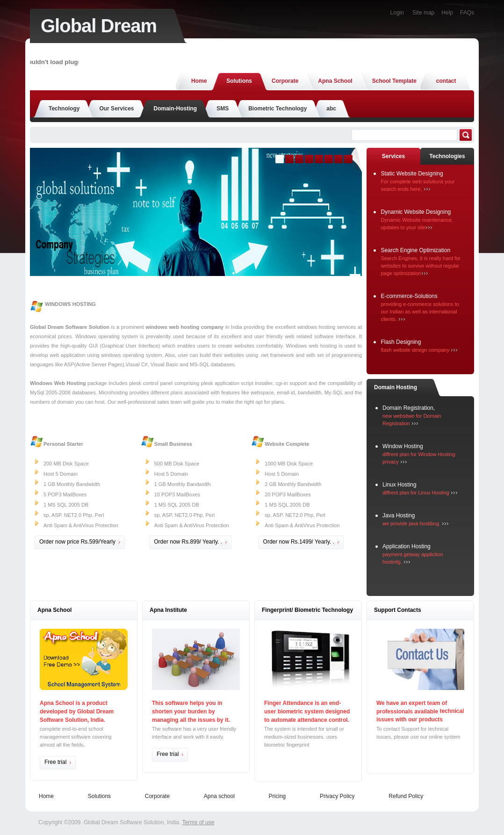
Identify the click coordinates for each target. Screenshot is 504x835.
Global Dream (99, 26)
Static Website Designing (412, 174)
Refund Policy (406, 796)
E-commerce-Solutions (409, 296)
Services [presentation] (393, 156)
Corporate (157, 796)
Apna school (219, 796)
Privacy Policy (337, 796)
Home (46, 796)
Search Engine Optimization (415, 250)
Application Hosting (407, 546)
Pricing (277, 796)
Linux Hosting (400, 485)
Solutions (99, 796)
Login (397, 13)
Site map (423, 13)
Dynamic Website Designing (416, 212)
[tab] (393, 157)
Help (447, 13)
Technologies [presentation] (447, 156)
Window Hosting (403, 446)
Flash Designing (401, 342)
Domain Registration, (409, 408)
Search (466, 135)
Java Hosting (399, 516)
